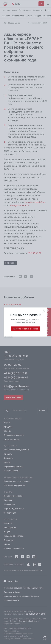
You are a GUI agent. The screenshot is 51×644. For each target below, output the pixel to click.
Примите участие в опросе (26, 329)
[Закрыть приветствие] (44, 311)
